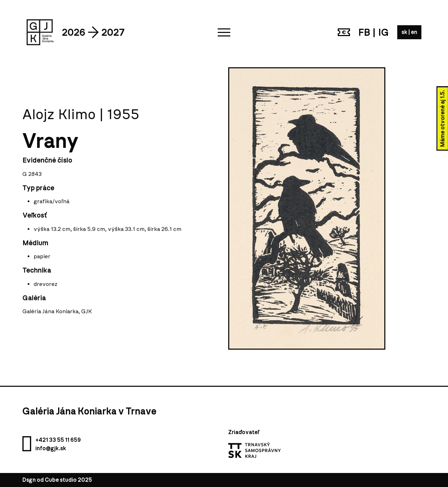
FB (364, 32)
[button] (224, 32)
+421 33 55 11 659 (58, 440)
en (414, 32)
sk (405, 32)
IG (384, 32)
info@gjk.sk (51, 448)
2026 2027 (93, 32)
